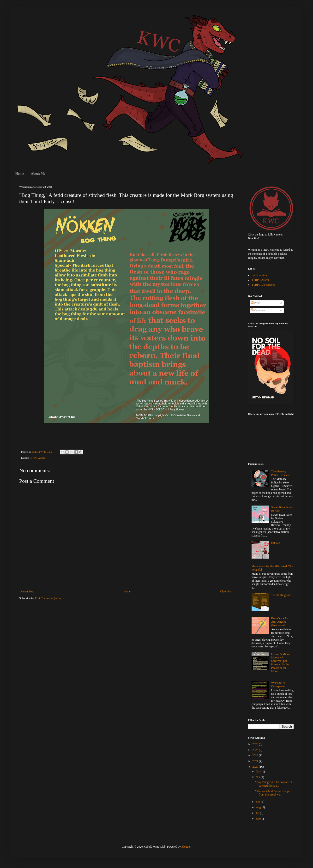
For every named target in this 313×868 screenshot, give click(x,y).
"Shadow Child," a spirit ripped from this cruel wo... (273, 793)
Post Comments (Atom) (49, 598)
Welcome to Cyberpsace (278, 685)
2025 (256, 744)
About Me (38, 174)
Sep (258, 802)
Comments (259, 310)
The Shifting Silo (281, 595)
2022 (256, 755)
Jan (258, 819)
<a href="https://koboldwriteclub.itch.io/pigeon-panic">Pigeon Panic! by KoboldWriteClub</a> (272, 436)
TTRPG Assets (37, 458)
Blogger (186, 847)
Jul (258, 813)
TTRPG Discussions (263, 285)
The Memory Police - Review (280, 473)
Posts (255, 303)
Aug (259, 807)
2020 (256, 767)
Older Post (226, 591)
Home (20, 174)
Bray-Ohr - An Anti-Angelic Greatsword (280, 622)
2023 (256, 750)
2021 (256, 761)
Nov (259, 772)
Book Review (259, 275)
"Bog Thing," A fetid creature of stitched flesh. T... (274, 784)
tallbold (276, 543)
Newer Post (27, 591)
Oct (258, 777)
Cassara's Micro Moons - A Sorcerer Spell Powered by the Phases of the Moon (280, 663)
